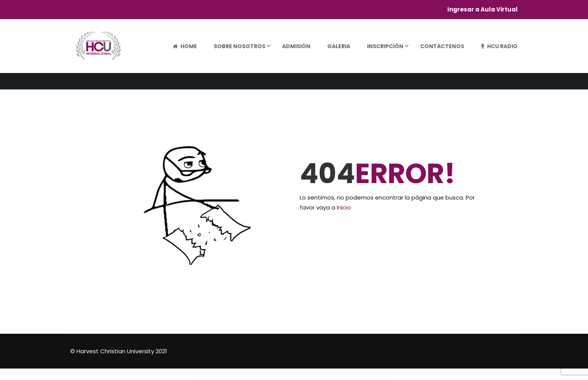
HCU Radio (499, 46)
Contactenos (442, 46)
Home (185, 46)
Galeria (339, 46)
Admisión (296, 46)
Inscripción (385, 46)
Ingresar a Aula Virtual (482, 10)
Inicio (344, 207)
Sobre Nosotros (240, 46)
